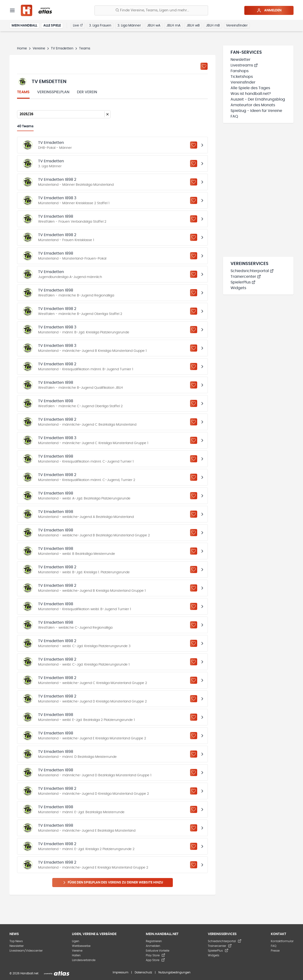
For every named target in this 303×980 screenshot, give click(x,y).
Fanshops (240, 71)
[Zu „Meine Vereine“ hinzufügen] (204, 66)
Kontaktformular (282, 941)
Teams (23, 92)
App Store (155, 960)
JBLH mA (173, 26)
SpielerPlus (243, 282)
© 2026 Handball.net (24, 973)
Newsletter (241, 60)
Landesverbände (84, 960)
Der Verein (87, 92)
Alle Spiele (52, 26)
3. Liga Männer (129, 26)
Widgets (238, 288)
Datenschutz (143, 972)
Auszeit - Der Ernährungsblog (258, 99)
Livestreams (244, 65)
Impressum (120, 972)
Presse (275, 951)
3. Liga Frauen (100, 26)
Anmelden (269, 10)
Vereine (39, 49)
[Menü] (12, 10)
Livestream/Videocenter (26, 951)
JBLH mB (213, 26)
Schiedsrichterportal (252, 271)
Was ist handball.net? (251, 94)
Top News (16, 941)
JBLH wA (154, 26)
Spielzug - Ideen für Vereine (256, 111)
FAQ (234, 116)
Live (78, 25)
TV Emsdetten (62, 49)
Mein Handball (24, 26)
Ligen (76, 941)
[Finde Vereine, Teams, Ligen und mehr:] (151, 10)
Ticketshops (242, 77)
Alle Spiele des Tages (250, 88)
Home (22, 49)
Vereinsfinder (237, 26)
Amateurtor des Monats (253, 105)
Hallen (76, 955)
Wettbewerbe (81, 946)
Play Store (156, 955)
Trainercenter (246, 277)
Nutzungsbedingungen (174, 972)
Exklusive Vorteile (158, 951)
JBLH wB (193, 26)
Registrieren (154, 941)
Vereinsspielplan (53, 92)
